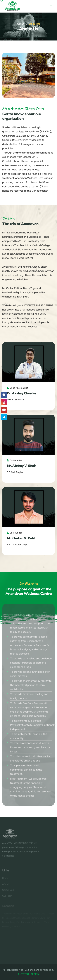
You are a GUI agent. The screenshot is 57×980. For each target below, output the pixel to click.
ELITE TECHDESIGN (29, 974)
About (21, 24)
